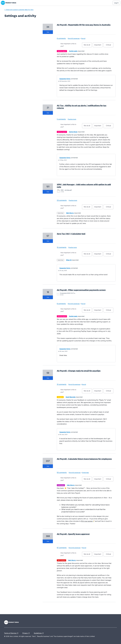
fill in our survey (87, 521)
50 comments (62, 472)
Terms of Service (12, 633)
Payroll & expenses (74, 38)
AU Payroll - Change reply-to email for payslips (79, 371)
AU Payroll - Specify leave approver (73, 534)
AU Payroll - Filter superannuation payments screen (81, 290)
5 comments (61, 119)
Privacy (27, 633)
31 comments (62, 384)
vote (48, 32)
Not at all (88, 46)
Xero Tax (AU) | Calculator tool (71, 234)
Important (98, 46)
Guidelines (39, 633)
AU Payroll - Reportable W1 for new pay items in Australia (84, 25)
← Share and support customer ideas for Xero (19, 10)
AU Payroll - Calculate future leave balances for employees (84, 459)
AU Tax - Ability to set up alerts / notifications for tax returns (82, 107)
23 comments (62, 200)
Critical (110, 46)
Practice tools (72, 119)
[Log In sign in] (116, 3)
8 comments (61, 38)
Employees (85, 473)
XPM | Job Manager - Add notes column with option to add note (84, 186)
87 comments (62, 548)
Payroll (83, 38)
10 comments (62, 247)
